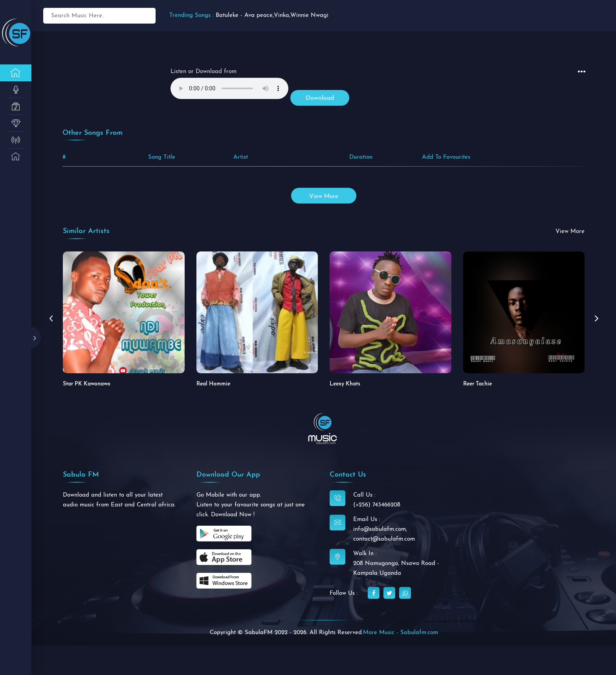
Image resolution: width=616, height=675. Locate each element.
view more (324, 197)
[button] (596, 319)
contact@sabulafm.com (384, 539)
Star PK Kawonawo (87, 384)
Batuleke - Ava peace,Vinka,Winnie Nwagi (272, 16)
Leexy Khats (345, 384)
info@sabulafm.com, (380, 529)
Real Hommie (213, 384)
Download (320, 98)
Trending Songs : (192, 16)
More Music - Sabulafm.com (401, 633)
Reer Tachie (478, 384)
